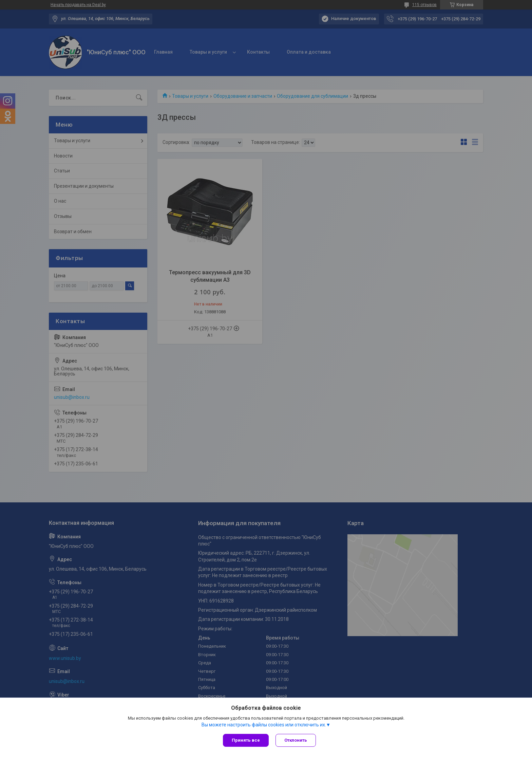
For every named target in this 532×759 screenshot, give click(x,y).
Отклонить (296, 740)
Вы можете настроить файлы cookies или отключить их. (264, 725)
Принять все (246, 740)
